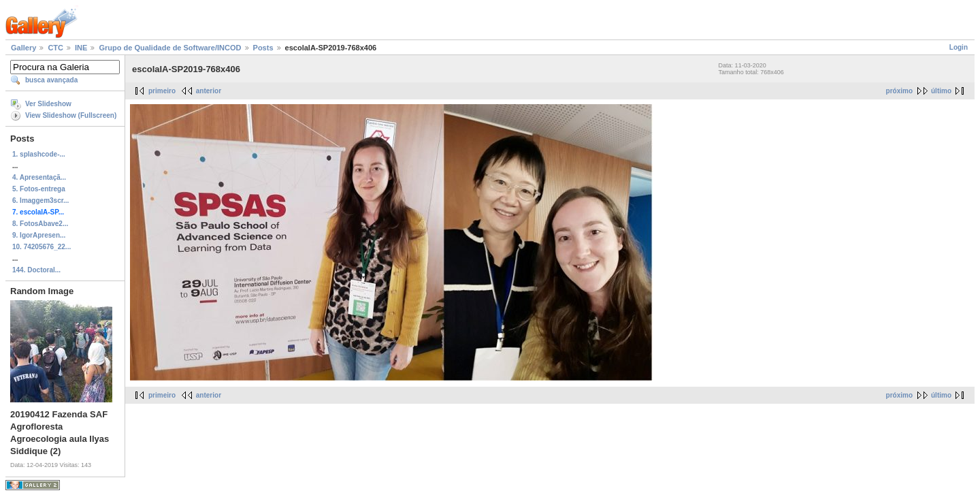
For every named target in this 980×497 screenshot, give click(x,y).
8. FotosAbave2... (40, 224)
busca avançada (51, 80)
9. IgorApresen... (39, 235)
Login (959, 47)
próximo (899, 91)
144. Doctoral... (36, 270)
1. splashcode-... (39, 154)
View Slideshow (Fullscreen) (71, 115)
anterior (209, 91)
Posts (263, 48)
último (941, 91)
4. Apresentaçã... (39, 177)
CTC (55, 48)
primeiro (162, 91)
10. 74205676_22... (42, 247)
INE (81, 48)
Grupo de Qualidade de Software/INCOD (170, 48)
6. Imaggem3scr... (40, 201)
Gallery (23, 48)
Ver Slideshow (48, 104)
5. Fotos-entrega (39, 189)
